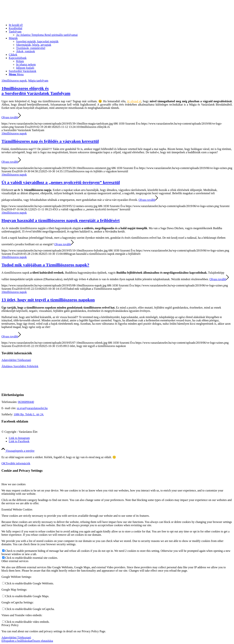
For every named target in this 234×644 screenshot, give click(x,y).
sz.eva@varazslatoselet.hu (32, 408)
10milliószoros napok (14, 81)
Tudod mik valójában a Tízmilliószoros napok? (45, 265)
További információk (18, 463)
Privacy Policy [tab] (10, 625)
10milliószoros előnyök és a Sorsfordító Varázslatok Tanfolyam (36, 91)
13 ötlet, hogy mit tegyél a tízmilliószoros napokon (48, 300)
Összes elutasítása (43, 641)
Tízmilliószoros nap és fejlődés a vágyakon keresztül (50, 141)
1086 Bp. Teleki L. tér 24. (29, 414)
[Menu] (16, 74)
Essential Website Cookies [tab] (17, 509)
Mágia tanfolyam (38, 81)
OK (4, 463)
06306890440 (26, 402)
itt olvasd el (134, 101)
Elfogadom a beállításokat (17, 641)
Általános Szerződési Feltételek (20, 366)
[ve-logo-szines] (29, 19)
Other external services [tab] (15, 561)
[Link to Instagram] (19, 438)
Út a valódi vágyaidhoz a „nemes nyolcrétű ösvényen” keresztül (61, 182)
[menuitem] (121, 25)
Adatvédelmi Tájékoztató (16, 360)
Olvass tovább (11, 117)
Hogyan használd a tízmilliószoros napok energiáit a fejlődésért (61, 220)
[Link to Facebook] (19, 441)
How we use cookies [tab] (14, 484)
